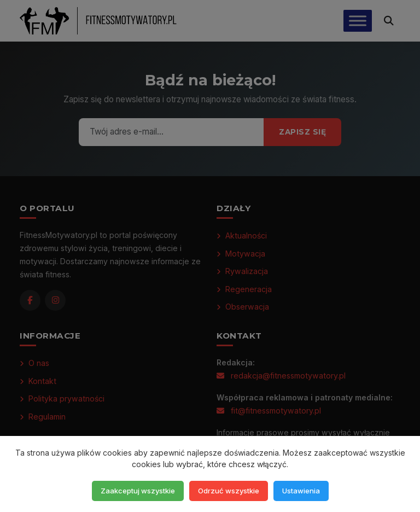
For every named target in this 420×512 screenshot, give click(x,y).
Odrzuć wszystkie (229, 491)
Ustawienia (301, 491)
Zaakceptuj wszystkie (138, 491)
